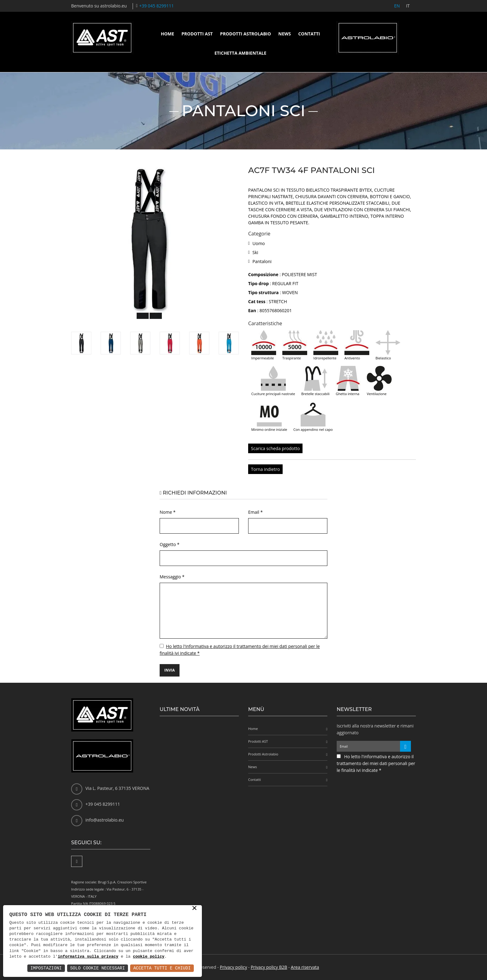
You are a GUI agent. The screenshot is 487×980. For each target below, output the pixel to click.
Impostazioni (46, 968)
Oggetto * (170, 544)
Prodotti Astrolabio (246, 34)
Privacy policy (234, 967)
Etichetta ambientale (240, 53)
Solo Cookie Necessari (98, 968)
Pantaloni (262, 261)
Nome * (168, 512)
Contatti (309, 34)
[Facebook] (77, 861)
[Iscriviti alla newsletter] (405, 746)
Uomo (259, 243)
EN (397, 6)
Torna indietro (265, 469)
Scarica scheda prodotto (275, 448)
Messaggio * (172, 577)
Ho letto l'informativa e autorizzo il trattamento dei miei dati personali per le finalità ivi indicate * (376, 763)
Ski (255, 252)
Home (168, 34)
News (284, 34)
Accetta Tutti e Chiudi (162, 968)
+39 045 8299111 (156, 6)
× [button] (194, 909)
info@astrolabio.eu (105, 820)
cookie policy (149, 957)
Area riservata (305, 967)
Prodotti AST (197, 34)
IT (408, 6)
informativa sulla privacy (88, 957)
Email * (255, 512)
